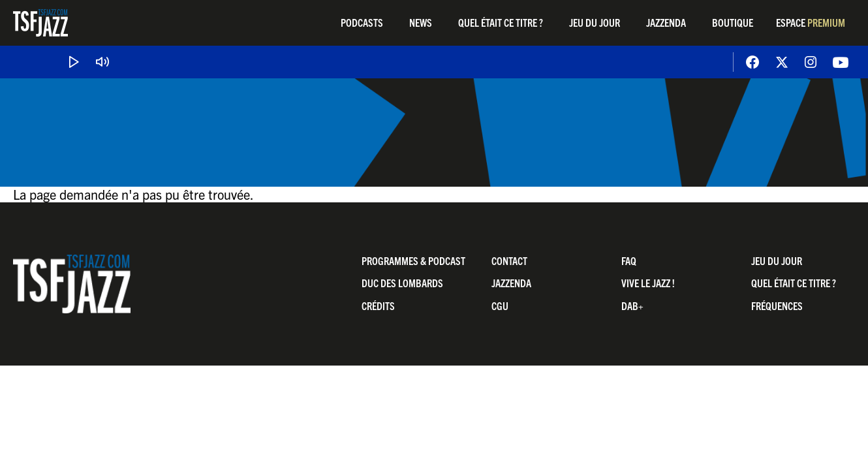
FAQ (629, 260)
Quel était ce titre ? (501, 22)
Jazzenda (666, 22)
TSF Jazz (40, 23)
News (421, 22)
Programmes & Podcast (413, 260)
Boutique (733, 22)
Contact (509, 260)
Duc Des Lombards (402, 283)
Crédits (378, 305)
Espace (811, 22)
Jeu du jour (595, 22)
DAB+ (632, 305)
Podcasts (362, 22)
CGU (500, 305)
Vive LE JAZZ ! (648, 283)
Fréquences (777, 305)
